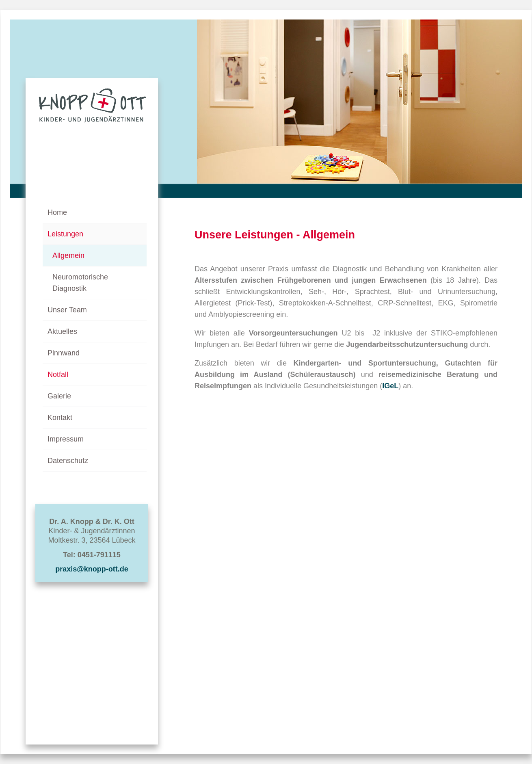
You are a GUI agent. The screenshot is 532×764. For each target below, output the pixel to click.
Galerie (59, 396)
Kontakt (60, 418)
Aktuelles (62, 331)
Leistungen (65, 234)
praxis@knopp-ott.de (92, 569)
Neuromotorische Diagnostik (80, 283)
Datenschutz (68, 461)
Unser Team (67, 310)
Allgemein (68, 255)
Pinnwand (64, 353)
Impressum (66, 439)
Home (57, 212)
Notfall (58, 374)
